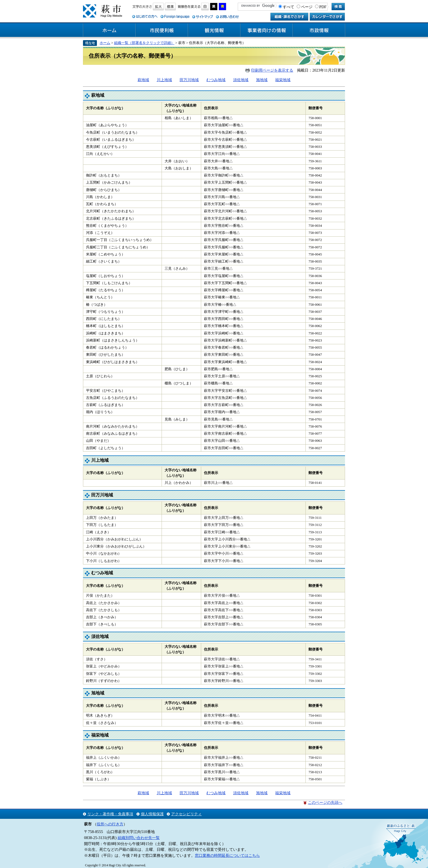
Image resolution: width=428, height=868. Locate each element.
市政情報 (319, 30)
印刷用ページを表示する (272, 70)
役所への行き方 (110, 824)
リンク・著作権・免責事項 (110, 814)
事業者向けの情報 (267, 30)
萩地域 (143, 80)
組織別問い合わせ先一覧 (139, 838)
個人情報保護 (152, 814)
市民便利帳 (162, 30)
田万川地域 (189, 80)
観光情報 (214, 30)
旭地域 (262, 80)
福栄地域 (283, 80)
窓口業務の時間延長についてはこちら (227, 855)
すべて (289, 7)
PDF (323, 7)
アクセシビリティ (186, 814)
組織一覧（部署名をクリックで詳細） (144, 43)
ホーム (109, 30)
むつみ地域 (216, 80)
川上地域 (164, 80)
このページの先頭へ (325, 802)
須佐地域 (241, 80)
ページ (307, 7)
